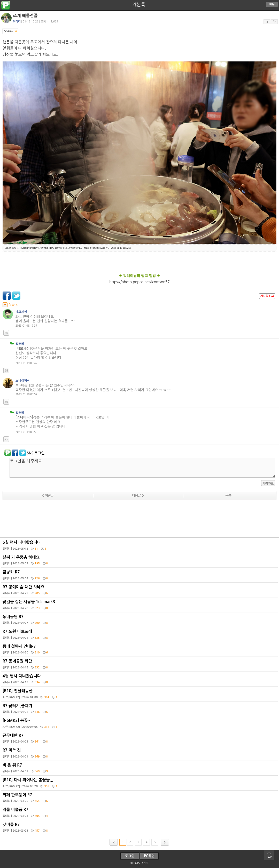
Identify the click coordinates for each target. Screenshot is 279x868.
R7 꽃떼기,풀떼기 (140, 710)
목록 (228, 496)
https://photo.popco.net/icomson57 (139, 282)
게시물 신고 (267, 296)
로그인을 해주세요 (142, 468)
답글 (6, 333)
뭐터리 (20, 344)
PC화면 (149, 856)
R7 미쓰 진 (140, 754)
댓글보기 (10, 31)
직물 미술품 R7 (140, 814)
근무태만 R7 (140, 740)
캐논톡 (139, 5)
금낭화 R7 (140, 576)
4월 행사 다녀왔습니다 (140, 680)
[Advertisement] (139, 516)
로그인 (130, 856)
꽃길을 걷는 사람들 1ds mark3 (140, 606)
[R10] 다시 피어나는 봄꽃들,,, (140, 784)
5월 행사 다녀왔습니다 (140, 547)
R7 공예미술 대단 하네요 (140, 591)
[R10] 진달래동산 (140, 695)
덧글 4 (10, 305)
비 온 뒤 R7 (140, 769)
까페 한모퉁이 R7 (140, 799)
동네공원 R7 (140, 621)
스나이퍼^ (22, 381)
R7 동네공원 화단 (140, 665)
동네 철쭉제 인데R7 (140, 651)
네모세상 (21, 312)
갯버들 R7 (140, 829)
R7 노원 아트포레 (140, 636)
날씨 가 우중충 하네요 (140, 562)
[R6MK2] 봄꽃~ (140, 725)
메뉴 (272, 4)
